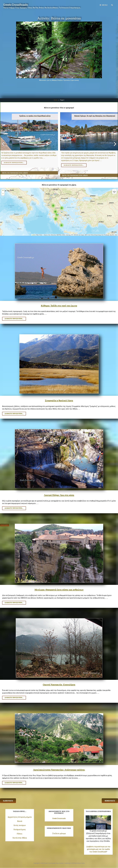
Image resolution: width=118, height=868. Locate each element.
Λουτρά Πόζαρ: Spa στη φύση (59, 495)
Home (56, 100)
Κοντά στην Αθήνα (20, 838)
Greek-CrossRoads (15, 5)
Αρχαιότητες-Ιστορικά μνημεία (20, 817)
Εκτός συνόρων (20, 825)
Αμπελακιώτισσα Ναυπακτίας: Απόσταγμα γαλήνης (59, 770)
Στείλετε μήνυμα (59, 833)
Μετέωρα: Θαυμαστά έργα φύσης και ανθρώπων (59, 590)
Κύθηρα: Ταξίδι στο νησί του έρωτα (59, 306)
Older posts (8, 801)
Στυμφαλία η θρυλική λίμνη (59, 400)
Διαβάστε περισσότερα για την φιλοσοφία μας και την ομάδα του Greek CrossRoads (98, 849)
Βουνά (20, 821)
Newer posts (110, 801)
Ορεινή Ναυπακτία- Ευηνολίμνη (59, 685)
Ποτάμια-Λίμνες (20, 830)
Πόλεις (20, 834)
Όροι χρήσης (60, 863)
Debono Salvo (80, 863)
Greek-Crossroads (59, 818)
